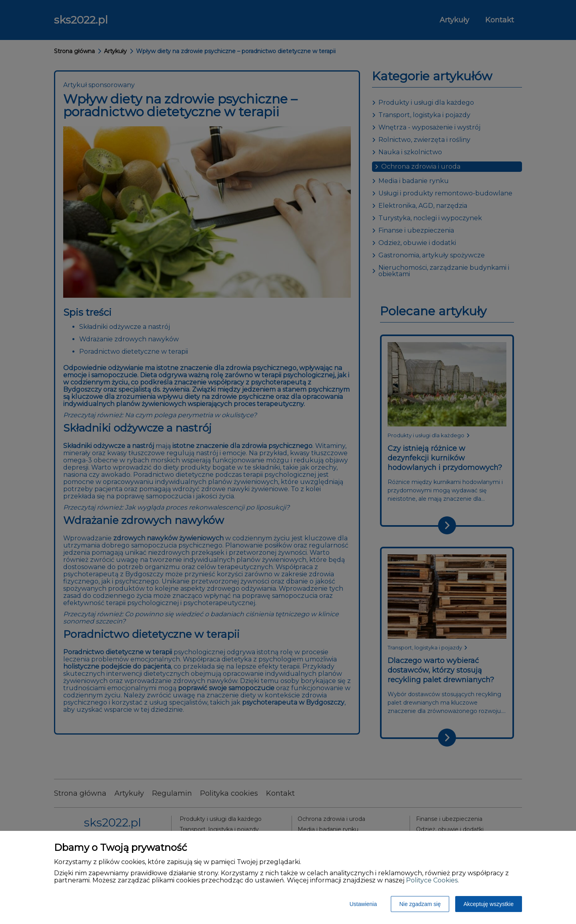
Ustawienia (363, 904)
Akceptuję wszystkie (489, 904)
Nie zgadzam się (420, 904)
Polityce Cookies (432, 880)
